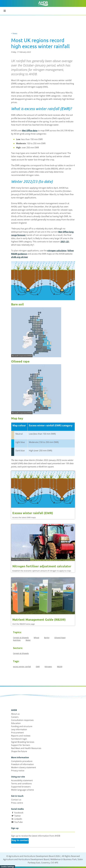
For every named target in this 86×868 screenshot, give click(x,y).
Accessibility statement (22, 780)
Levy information (19, 729)
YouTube (18, 822)
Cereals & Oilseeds (21, 638)
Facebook (19, 813)
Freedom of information (22, 764)
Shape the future (19, 751)
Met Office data (30, 131)
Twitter (18, 816)
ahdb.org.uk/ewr (20, 257)
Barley (47, 638)
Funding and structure (22, 726)
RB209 (60, 667)
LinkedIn (18, 819)
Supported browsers (21, 787)
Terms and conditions (21, 784)
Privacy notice (18, 771)
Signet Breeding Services (23, 742)
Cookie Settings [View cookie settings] (7, 867)
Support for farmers (21, 745)
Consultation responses (22, 720)
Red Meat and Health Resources (26, 748)
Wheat (36, 638)
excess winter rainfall (22, 667)
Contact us (16, 800)
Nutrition (17, 640)
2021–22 (65, 242)
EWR (38, 667)
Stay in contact (20, 840)
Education (16, 723)
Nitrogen (48, 667)
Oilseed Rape (60, 638)
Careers (15, 717)
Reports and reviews (21, 736)
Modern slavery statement (24, 767)
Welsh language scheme (22, 790)
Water (28, 640)
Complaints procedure (22, 761)
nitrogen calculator (57, 251)
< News (14, 33)
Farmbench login (19, 739)
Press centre (17, 803)
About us (15, 714)
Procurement (17, 733)
